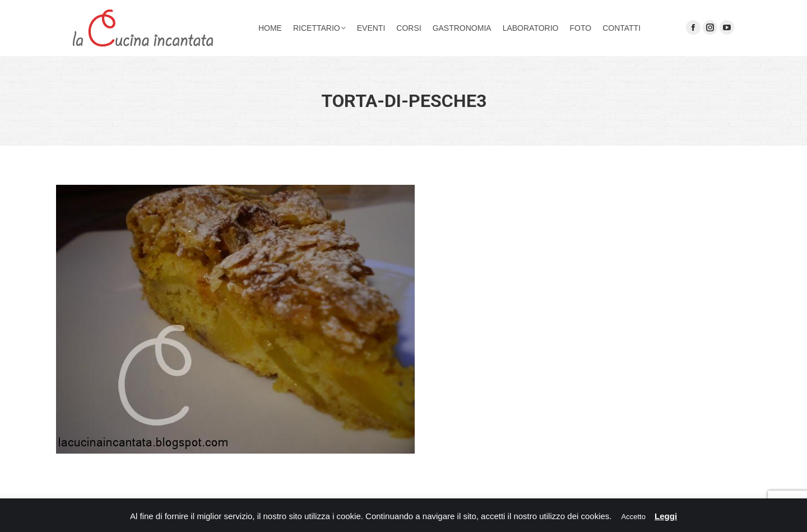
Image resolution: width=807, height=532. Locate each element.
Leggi (666, 516)
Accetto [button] (634, 517)
